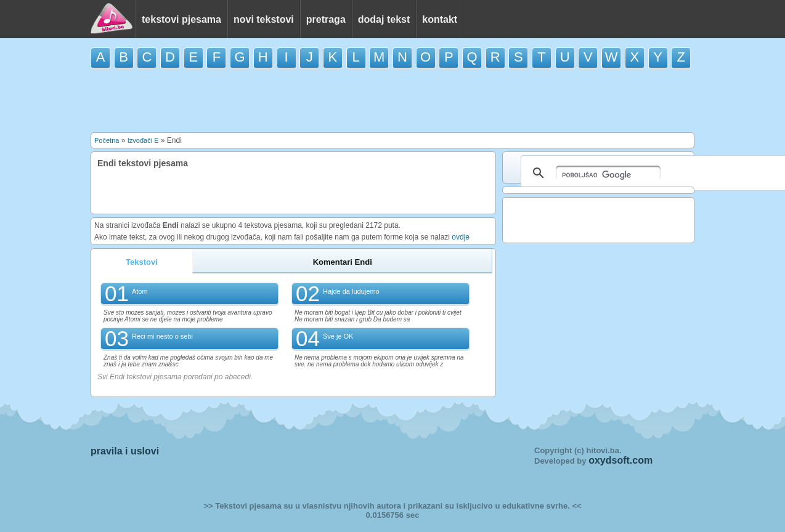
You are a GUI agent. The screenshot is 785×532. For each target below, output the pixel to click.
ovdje (461, 237)
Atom (140, 291)
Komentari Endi (343, 262)
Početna (107, 140)
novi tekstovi (264, 19)
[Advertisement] (392, 100)
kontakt (440, 19)
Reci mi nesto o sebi (162, 336)
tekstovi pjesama (181, 19)
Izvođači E (143, 140)
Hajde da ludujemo (351, 291)
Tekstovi (142, 262)
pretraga (326, 19)
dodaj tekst (384, 19)
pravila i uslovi (125, 451)
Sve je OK (338, 336)
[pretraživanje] (608, 173)
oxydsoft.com (620, 460)
